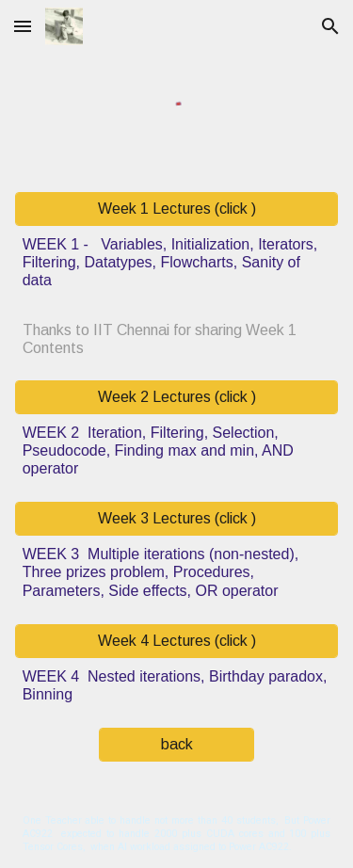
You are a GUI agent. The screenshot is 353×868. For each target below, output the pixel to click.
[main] (177, 263)
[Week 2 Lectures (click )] (177, 397)
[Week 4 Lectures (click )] (177, 641)
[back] (176, 745)
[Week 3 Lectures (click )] (177, 519)
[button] (23, 26)
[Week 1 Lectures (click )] (177, 209)
